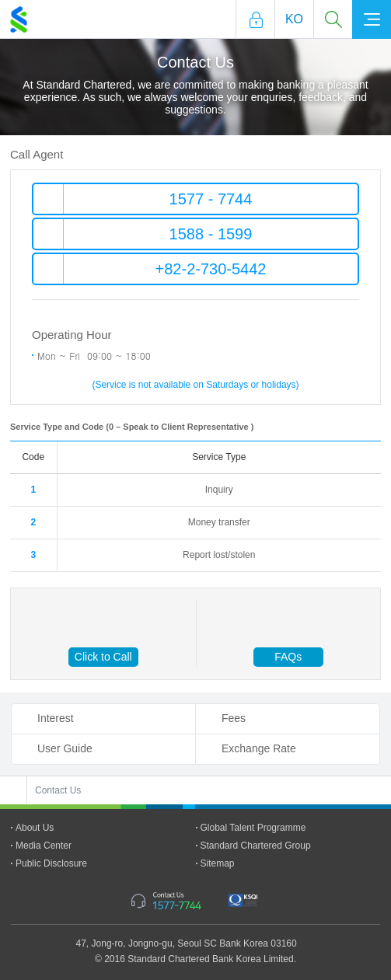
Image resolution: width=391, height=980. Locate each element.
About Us (35, 828)
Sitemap (218, 863)
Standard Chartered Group (256, 846)
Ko (294, 19)
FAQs (288, 657)
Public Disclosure (51, 863)
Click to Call (103, 657)
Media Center (44, 846)
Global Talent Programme (253, 828)
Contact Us (58, 790)
